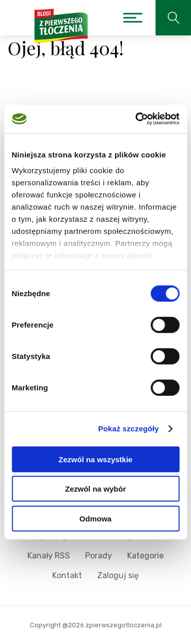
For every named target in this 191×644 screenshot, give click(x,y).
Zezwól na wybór (95, 489)
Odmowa (95, 518)
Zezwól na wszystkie (96, 459)
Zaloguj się (118, 575)
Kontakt (67, 575)
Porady (99, 556)
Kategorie (145, 556)
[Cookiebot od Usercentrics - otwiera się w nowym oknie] (136, 119)
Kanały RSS (49, 556)
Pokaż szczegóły (129, 429)
